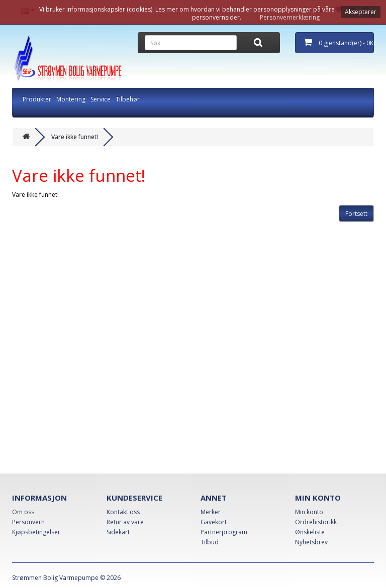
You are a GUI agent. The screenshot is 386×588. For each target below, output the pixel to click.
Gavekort (214, 522)
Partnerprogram (224, 532)
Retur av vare (125, 522)
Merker (211, 512)
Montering (71, 99)
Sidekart (118, 532)
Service (101, 99)
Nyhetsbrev (311, 542)
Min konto (309, 512)
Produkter (37, 99)
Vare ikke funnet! (75, 137)
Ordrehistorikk (316, 522)
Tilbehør (128, 99)
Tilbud (210, 542)
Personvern (28, 522)
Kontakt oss (123, 512)
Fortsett (356, 214)
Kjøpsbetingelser (36, 532)
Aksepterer (361, 12)
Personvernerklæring (290, 18)
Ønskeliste (310, 532)
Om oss (23, 512)
